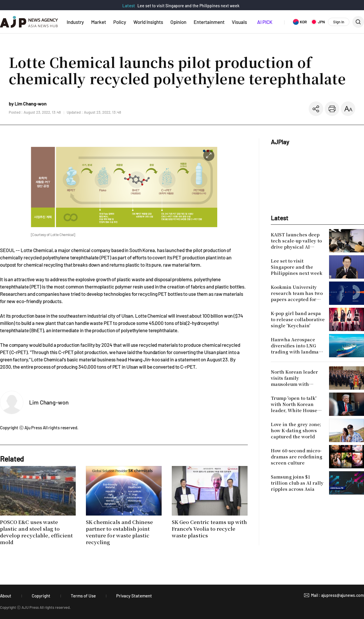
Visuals (239, 22)
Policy (120, 22)
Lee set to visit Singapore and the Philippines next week (188, 6)
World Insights (148, 22)
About (6, 596)
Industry (75, 22)
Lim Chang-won (49, 402)
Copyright (41, 596)
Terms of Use (83, 596)
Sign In (339, 22)
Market (99, 22)
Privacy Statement (134, 596)
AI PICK (265, 22)
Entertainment (209, 22)
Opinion (178, 22)
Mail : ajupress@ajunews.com (338, 595)
